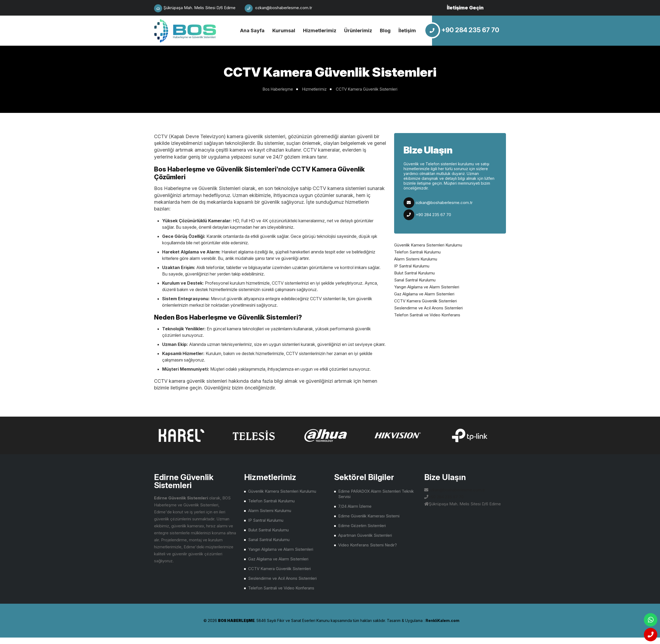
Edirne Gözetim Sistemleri (362, 526)
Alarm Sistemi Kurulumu (416, 259)
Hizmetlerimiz (320, 31)
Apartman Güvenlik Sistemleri (365, 535)
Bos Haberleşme (278, 89)
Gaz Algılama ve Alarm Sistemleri (424, 294)
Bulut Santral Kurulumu (414, 273)
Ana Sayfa (252, 31)
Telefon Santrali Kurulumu (417, 252)
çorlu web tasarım (441, 620)
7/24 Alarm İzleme (355, 506)
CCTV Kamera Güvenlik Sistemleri (367, 89)
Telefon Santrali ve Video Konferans (427, 315)
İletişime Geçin (465, 8)
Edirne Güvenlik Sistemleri (185, 31)
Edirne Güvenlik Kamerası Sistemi (369, 516)
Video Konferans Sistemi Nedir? (368, 545)
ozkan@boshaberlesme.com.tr (444, 203)
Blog (385, 31)
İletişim (407, 31)
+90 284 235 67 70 (433, 215)
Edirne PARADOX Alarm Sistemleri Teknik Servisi (376, 494)
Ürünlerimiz (358, 31)
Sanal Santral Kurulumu (415, 280)
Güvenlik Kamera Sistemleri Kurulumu (428, 245)
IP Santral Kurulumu (412, 266)
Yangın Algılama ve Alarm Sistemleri (427, 287)
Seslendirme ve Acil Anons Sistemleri (428, 308)
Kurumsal (284, 31)
